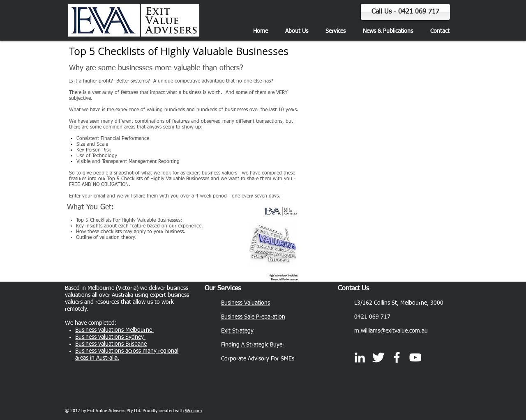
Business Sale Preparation (253, 317)
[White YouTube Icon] (415, 357)
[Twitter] (378, 357)
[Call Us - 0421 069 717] (405, 12)
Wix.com (193, 411)
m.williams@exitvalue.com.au (391, 331)
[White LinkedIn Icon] (360, 357)
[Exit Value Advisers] (397, 357)
